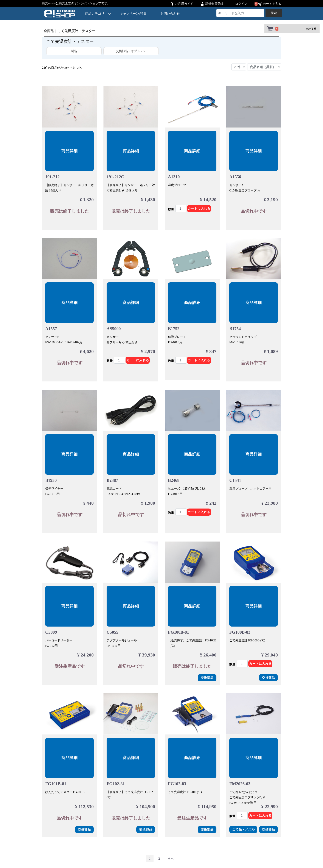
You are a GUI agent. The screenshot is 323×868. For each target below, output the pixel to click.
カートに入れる (199, 209)
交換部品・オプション (131, 51)
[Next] (171, 859)
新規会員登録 (214, 4)
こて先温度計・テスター (76, 31)
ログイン (241, 4)
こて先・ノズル (243, 830)
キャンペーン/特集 (133, 14)
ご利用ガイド (184, 4)
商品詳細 (70, 151)
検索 (274, 13)
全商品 (49, 31)
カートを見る (272, 4)
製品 (74, 51)
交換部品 (207, 678)
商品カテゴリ (98, 13)
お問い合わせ (170, 14)
